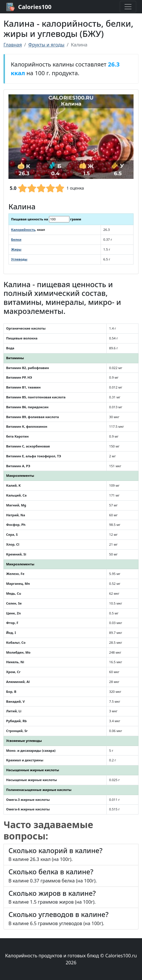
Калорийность (23, 230)
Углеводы (19, 259)
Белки (16, 239)
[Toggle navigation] (128, 7)
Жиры (16, 249)
